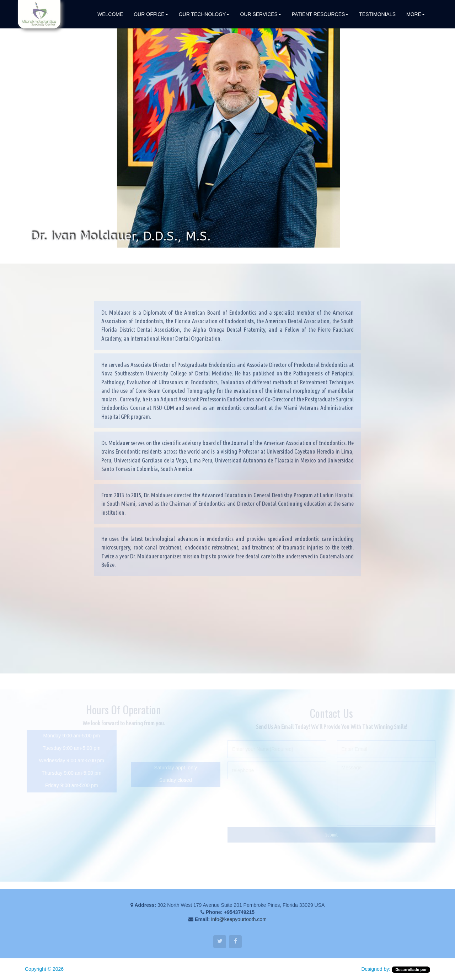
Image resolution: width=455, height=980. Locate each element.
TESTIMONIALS (377, 14)
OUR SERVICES (261, 14)
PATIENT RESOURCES (320, 14)
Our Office (151, 14)
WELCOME (110, 14)
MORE (416, 14)
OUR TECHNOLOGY (204, 14)
